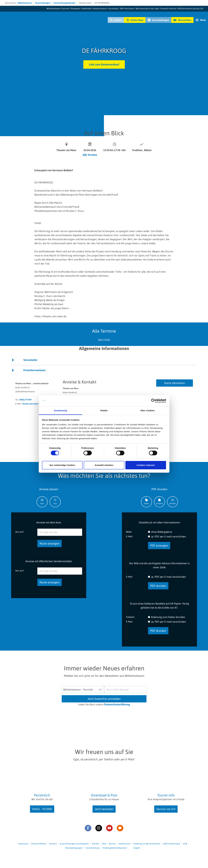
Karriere (53, 844)
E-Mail (129, 536)
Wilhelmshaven (25, 3)
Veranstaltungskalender (65, 3)
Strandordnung (92, 848)
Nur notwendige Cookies (62, 465)
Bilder (129, 532)
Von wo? (20, 532)
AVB (185, 844)
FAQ (104, 844)
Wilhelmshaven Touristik (58, 9)
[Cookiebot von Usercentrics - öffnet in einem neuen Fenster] (153, 401)
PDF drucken (158, 586)
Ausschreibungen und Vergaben (74, 844)
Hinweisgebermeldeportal (114, 848)
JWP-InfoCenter (127, 9)
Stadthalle (86, 9)
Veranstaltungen (43, 3)
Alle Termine (90, 155)
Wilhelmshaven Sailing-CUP (191, 9)
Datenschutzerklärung (117, 704)
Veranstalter (30, 360)
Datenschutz (125, 844)
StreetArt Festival (168, 9)
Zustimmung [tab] (60, 410)
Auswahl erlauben (104, 465)
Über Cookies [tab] (148, 410)
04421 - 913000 (42, 809)
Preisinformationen (34, 370)
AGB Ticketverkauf (172, 844)
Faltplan (130, 617)
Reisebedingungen (74, 848)
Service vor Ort (166, 809)
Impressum (23, 844)
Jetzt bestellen (104, 809)
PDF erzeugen (159, 545)
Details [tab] (104, 410)
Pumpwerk (75, 9)
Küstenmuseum (100, 9)
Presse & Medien (39, 844)
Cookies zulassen (146, 465)
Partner (112, 844)
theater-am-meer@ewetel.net (36, 404)
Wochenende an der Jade (147, 9)
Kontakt (95, 844)
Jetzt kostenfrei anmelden (104, 699)
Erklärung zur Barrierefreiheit (147, 844)
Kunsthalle (113, 9)
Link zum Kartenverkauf (104, 64)
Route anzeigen (49, 543)
